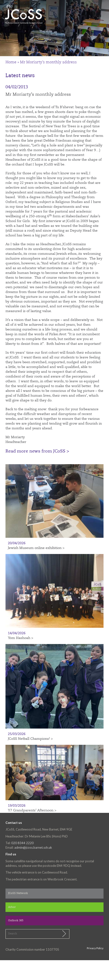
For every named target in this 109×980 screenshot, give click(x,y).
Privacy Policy (95, 948)
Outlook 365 (16, 921)
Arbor (12, 907)
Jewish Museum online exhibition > (36, 548)
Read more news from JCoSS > (37, 451)
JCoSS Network (18, 893)
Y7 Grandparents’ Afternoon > (32, 810)
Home (11, 62)
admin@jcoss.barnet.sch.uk (33, 847)
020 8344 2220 (22, 843)
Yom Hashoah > (21, 638)
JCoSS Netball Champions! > (30, 739)
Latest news (20, 76)
